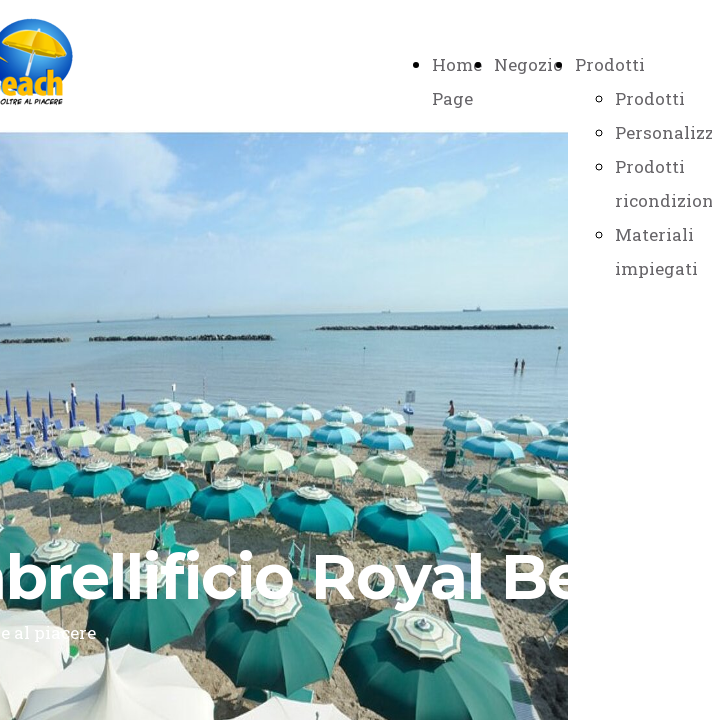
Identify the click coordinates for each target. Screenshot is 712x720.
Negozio (528, 64)
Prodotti (610, 64)
